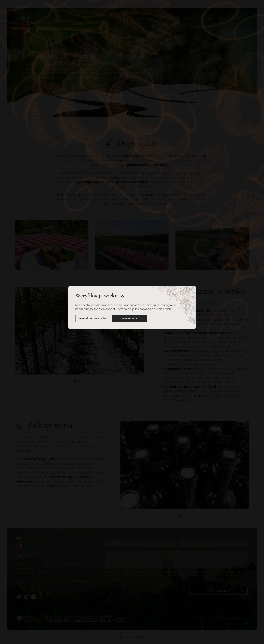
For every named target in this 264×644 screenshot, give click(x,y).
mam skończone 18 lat (93, 318)
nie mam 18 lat (130, 318)
